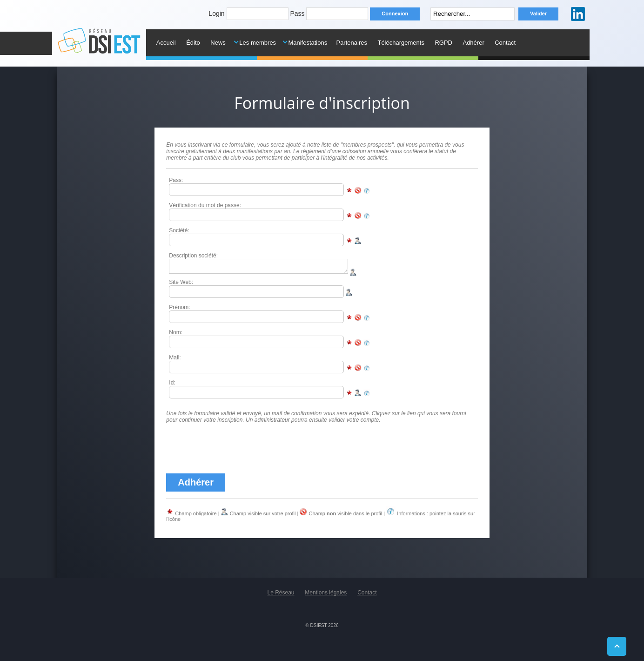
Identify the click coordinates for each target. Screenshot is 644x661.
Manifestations (308, 43)
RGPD (443, 43)
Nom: (176, 335)
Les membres (258, 43)
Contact (505, 43)
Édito (193, 43)
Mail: (175, 360)
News (218, 43)
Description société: (193, 256)
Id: (172, 385)
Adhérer (473, 43)
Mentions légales (326, 595)
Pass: (176, 180)
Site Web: (181, 285)
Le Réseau (281, 595)
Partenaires (351, 43)
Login (216, 13)
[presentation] (237, 451)
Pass (297, 13)
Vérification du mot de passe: (205, 205)
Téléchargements (401, 43)
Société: (179, 230)
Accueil (166, 43)
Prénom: (179, 310)
